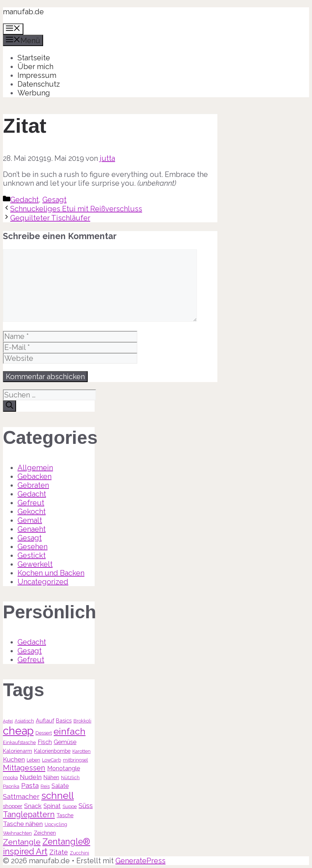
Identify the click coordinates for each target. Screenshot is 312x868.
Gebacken (35, 476)
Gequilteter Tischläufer (50, 218)
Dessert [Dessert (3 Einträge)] (44, 733)
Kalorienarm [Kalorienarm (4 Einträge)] (18, 751)
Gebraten (33, 485)
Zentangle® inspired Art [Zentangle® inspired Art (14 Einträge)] (47, 846)
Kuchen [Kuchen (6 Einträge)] (14, 759)
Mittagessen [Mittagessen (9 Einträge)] (24, 768)
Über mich (35, 67)
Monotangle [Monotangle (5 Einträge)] (64, 768)
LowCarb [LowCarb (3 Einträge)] (52, 760)
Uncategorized (43, 582)
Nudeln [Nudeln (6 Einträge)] (31, 777)
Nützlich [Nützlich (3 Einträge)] (70, 778)
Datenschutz (39, 84)
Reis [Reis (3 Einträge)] (45, 786)
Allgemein (35, 468)
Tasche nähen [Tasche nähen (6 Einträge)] (23, 824)
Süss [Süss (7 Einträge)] (86, 806)
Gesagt (54, 200)
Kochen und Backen (51, 573)
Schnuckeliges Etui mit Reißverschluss (76, 209)
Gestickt (32, 555)
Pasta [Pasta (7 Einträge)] (30, 786)
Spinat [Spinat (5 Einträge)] (52, 806)
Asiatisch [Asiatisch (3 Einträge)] (24, 721)
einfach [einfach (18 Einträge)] (70, 731)
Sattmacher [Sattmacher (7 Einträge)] (21, 797)
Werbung (34, 93)
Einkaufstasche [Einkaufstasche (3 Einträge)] (19, 742)
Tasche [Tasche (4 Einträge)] (65, 815)
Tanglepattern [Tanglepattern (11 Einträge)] (29, 814)
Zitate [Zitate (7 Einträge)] (59, 852)
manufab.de (23, 12)
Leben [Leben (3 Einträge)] (33, 760)
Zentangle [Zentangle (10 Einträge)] (22, 842)
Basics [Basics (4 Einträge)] (64, 720)
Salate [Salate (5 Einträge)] (60, 786)
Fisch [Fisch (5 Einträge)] (45, 742)
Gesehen (33, 547)
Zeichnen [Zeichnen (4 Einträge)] (45, 833)
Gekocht (32, 512)
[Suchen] (9, 406)
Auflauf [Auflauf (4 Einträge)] (45, 720)
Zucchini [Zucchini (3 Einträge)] (79, 853)
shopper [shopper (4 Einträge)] (13, 806)
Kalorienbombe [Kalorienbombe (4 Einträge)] (52, 751)
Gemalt (30, 520)
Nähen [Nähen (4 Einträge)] (51, 777)
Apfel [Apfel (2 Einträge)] (8, 721)
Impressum (37, 75)
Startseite (34, 58)
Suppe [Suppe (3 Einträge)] (70, 806)
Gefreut (31, 503)
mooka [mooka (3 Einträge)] (10, 778)
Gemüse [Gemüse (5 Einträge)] (65, 742)
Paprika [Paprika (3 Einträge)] (11, 786)
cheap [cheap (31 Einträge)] (18, 731)
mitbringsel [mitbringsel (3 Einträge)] (75, 760)
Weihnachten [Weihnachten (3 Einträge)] (17, 833)
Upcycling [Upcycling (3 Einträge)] (56, 824)
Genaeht (32, 529)
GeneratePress (140, 861)
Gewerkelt (35, 564)
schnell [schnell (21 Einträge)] (58, 795)
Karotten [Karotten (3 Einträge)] (81, 751)
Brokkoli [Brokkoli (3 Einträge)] (82, 721)
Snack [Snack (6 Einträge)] (33, 806)
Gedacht (24, 200)
